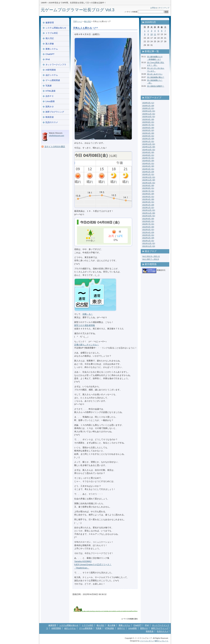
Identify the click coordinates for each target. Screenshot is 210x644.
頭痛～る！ (88, 314)
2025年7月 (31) (148, 125)
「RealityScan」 (82, 568)
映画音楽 (50, 117)
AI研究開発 (51, 70)
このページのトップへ (130, 619)
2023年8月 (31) (148, 188)
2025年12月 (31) (149, 111)
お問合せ (154, 8)
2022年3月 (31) (148, 235)
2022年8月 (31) (148, 221)
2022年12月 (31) (149, 210)
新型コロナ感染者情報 (85, 325)
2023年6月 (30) (148, 194)
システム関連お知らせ (56, 28)
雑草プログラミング (55, 112)
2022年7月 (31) (148, 224)
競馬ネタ (50, 107)
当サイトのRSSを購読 (55, 147)
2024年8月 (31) (148, 155)
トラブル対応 (52, 33)
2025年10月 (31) (149, 117)
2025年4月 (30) (148, 133)
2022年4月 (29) (148, 232)
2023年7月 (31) (148, 191)
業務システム (52, 49)
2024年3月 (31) (148, 169)
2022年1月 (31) (148, 241)
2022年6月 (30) (148, 227)
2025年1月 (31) (148, 141)
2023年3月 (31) (148, 202)
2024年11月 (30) (149, 147)
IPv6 (48, 59)
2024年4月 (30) (148, 166)
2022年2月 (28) (148, 238)
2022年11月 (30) (149, 213)
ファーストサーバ (147, 641)
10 (151, 34)
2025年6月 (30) (148, 128)
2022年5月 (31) (148, 230)
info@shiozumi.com (57, 136)
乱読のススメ (52, 122)
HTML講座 (51, 91)
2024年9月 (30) (148, 152)
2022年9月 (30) (148, 219)
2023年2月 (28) (148, 205)
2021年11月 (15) (149, 246)
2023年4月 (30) (148, 199)
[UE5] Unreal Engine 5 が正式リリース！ (93, 565)
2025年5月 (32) (148, 130)
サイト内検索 (132, 12)
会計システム (52, 75)
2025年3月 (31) (148, 136)
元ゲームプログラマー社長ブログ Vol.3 (78, 10)
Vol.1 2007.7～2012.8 (151, 259)
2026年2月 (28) (148, 106)
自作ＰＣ (50, 96)
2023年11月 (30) (149, 180)
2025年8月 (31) (148, 122)
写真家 (49, 86)
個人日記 (88, 21)
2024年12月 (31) (149, 144)
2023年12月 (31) (149, 177)
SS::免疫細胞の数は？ (156, 77)
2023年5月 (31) (148, 197)
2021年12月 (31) (149, 243)
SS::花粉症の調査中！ (156, 86)
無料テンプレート (161, 641)
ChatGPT (50, 54)
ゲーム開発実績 (53, 80)
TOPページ (78, 21)
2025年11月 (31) (149, 114)
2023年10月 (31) (149, 183)
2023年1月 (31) (148, 207)
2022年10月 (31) (149, 216)
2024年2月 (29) (148, 172)
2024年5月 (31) (148, 163)
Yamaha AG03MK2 (83, 561)
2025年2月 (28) (148, 139)
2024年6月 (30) (148, 161)
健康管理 (50, 23)
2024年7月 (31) (148, 158)
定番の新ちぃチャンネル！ (87, 345)
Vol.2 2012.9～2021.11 (151, 256)
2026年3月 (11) (148, 103)
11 (155, 34)
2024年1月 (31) (148, 174)
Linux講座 (50, 101)
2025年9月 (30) (148, 119)
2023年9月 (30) (148, 185)
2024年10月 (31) (149, 150)
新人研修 (50, 44)
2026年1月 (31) (148, 108)
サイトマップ (164, 8)
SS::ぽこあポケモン (155, 74)
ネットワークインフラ (56, 65)
